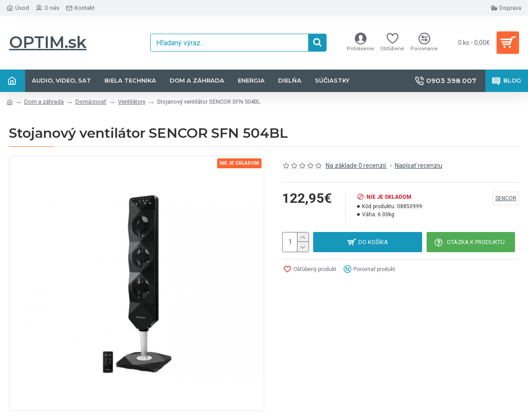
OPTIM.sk (48, 42)
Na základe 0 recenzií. (356, 166)
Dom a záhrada (44, 102)
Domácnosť (91, 102)
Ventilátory (132, 102)
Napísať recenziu (419, 166)
